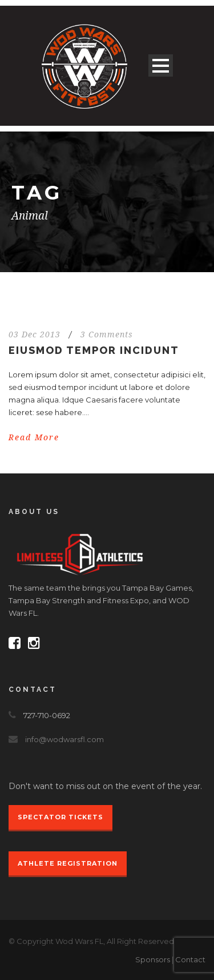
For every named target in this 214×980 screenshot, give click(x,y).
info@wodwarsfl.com (64, 739)
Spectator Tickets (60, 817)
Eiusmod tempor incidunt (94, 350)
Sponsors (153, 959)
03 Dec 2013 (35, 334)
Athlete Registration (68, 863)
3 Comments (107, 334)
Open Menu (161, 65)
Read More (34, 437)
